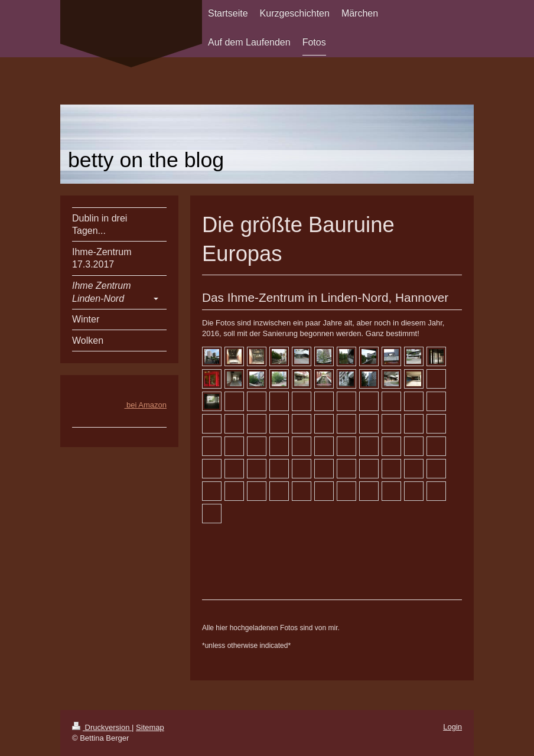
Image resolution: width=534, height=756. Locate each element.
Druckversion (102, 727)
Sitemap (150, 727)
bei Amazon (145, 405)
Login (452, 727)
